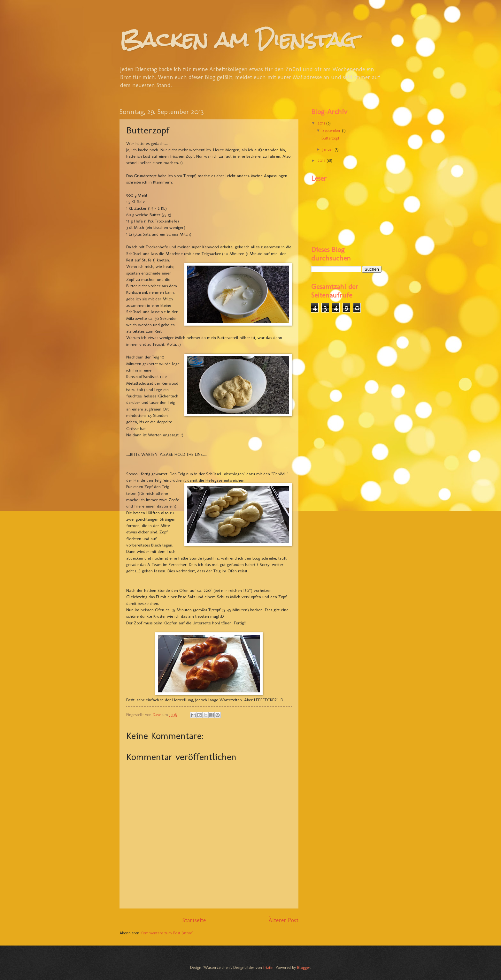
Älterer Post (283, 920)
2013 (322, 123)
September (332, 130)
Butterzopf (330, 138)
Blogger (304, 967)
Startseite (194, 920)
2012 (322, 160)
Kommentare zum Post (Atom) (167, 933)
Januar (328, 149)
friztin (268, 967)
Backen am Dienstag (238, 39)
